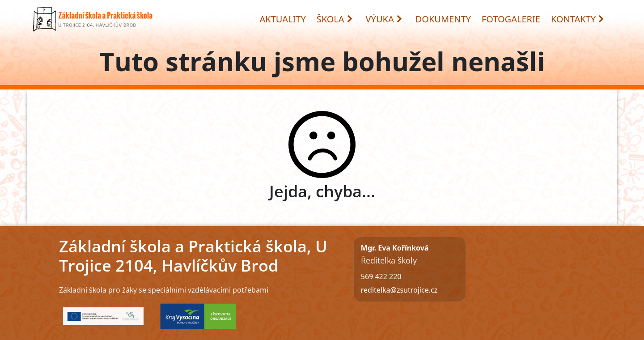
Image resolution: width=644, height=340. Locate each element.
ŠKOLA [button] (335, 19)
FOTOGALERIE (511, 19)
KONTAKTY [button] (578, 19)
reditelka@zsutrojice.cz (399, 290)
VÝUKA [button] (384, 19)
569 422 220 (381, 276)
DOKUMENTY (443, 19)
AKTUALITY (283, 19)
